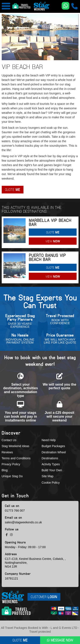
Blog (5, 470)
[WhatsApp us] (65, 6)
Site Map (47, 476)
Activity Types (51, 464)
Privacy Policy (11, 464)
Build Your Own (52, 470)
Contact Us (9, 440)
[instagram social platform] (11, 535)
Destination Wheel (54, 452)
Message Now (60, 640)
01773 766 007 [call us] (15, 511)
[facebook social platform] (7, 535)
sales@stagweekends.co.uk (23, 522)
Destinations (50, 458)
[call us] (74, 6)
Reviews (7, 452)
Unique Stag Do (12, 476)
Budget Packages (53, 446)
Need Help (49, 440)
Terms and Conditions (16, 458)
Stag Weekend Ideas (16, 446)
